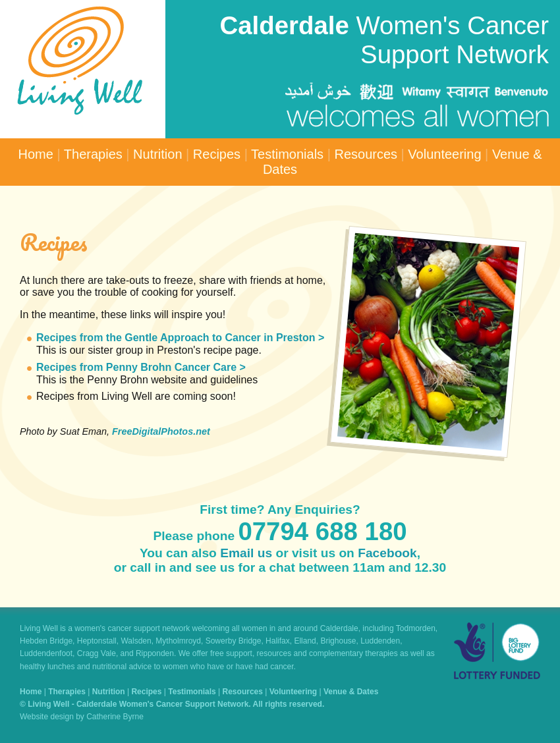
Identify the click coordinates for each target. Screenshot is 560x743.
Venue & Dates (351, 692)
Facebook (387, 553)
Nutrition (157, 154)
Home (36, 154)
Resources (366, 154)
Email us (246, 553)
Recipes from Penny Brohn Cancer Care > (141, 367)
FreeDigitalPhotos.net (161, 431)
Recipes (217, 154)
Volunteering (444, 154)
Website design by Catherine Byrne (82, 717)
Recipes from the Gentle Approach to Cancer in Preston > (180, 338)
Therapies (93, 154)
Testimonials (287, 154)
